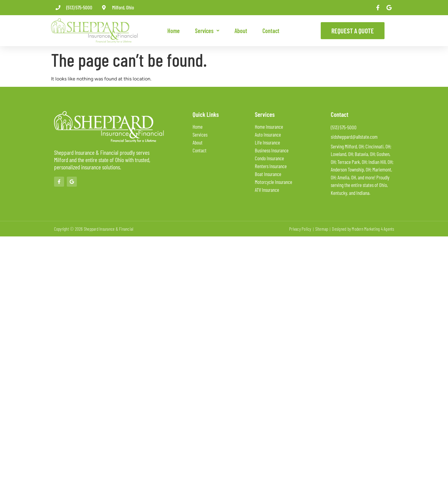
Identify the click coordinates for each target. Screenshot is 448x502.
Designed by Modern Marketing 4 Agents (363, 229)
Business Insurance (272, 150)
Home (174, 31)
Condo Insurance (269, 158)
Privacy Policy (300, 229)
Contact (271, 31)
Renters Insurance (271, 166)
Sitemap (322, 229)
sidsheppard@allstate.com (354, 137)
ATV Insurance (267, 190)
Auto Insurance (268, 134)
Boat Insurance (268, 174)
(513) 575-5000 (79, 7)
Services (207, 31)
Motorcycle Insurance (274, 182)
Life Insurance (267, 142)
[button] (207, 31)
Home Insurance (269, 127)
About (241, 31)
